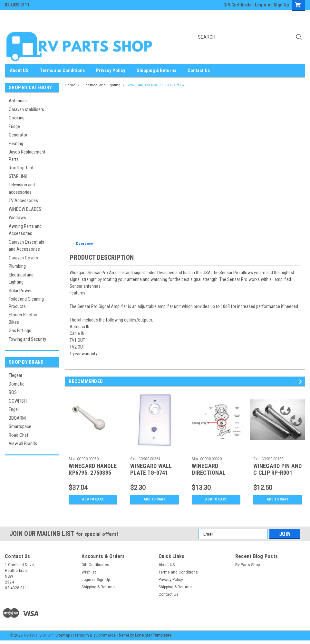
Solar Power (20, 291)
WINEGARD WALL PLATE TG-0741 (151, 469)
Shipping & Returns (156, 70)
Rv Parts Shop (247, 565)
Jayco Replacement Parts (27, 156)
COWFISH (18, 401)
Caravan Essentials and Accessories (26, 246)
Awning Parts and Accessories (25, 230)
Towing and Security (27, 339)
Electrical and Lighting (21, 279)
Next (301, 382)
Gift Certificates (95, 565)
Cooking (17, 118)
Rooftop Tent (21, 168)
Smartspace (20, 426)
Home (70, 85)
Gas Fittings (20, 331)
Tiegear (15, 375)
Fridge (14, 126)
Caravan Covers (23, 258)
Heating (16, 144)
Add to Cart (93, 499)
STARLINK (18, 176)
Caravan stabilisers (26, 109)
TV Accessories (23, 201)
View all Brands (23, 443)
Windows (17, 218)
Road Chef (19, 435)
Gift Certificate (237, 5)
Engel (14, 409)
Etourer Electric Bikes (23, 318)
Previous (296, 382)
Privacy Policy (111, 70)
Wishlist (89, 572)
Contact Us (199, 70)
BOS (13, 392)
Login (261, 5)
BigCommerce (103, 635)
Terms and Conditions (62, 70)
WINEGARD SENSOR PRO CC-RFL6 (156, 85)
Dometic (17, 384)
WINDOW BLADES (25, 209)
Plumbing (17, 266)
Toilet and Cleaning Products (26, 303)
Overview (84, 243)
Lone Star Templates (153, 635)
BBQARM (17, 418)
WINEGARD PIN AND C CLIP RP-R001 (277, 469)
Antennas (18, 101)
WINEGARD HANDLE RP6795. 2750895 (93, 469)
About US (19, 70)
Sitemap (63, 635)
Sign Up (281, 5)
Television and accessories (22, 188)
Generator (18, 135)
